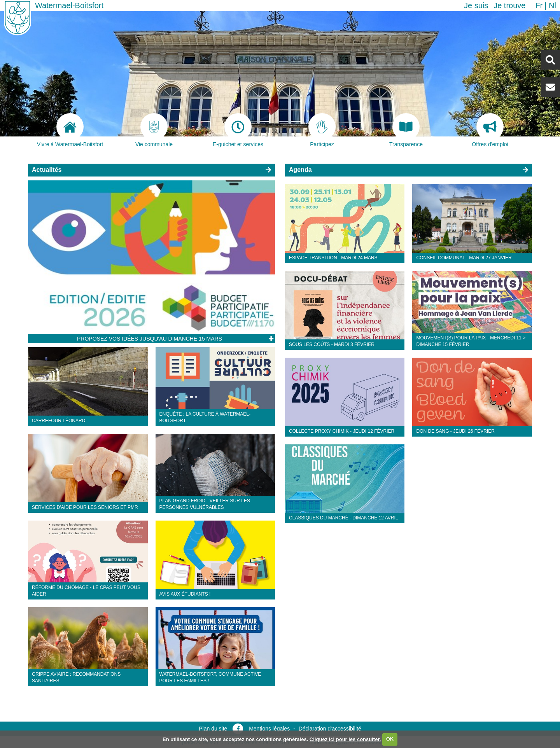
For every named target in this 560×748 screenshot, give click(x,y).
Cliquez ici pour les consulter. (345, 739)
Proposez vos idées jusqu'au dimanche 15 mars (150, 339)
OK (390, 739)
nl (552, 5)
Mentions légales (269, 729)
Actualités (47, 170)
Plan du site (213, 729)
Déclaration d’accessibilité (330, 729)
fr (539, 5)
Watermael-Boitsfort (69, 5)
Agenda (300, 170)
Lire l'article (271, 339)
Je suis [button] (476, 5)
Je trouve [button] (509, 5)
